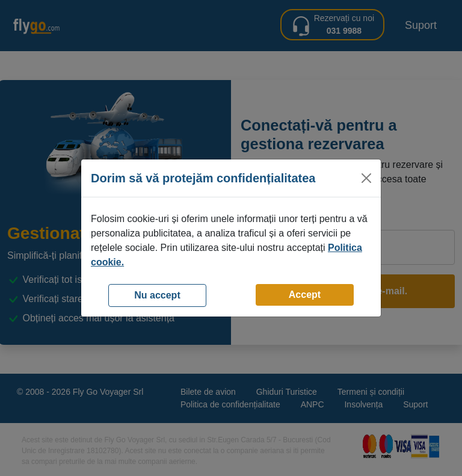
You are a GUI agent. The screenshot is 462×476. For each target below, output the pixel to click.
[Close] (366, 178)
